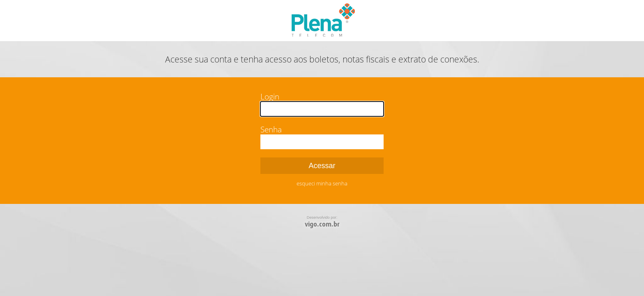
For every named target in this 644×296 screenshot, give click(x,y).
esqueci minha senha (322, 183)
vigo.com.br (322, 224)
